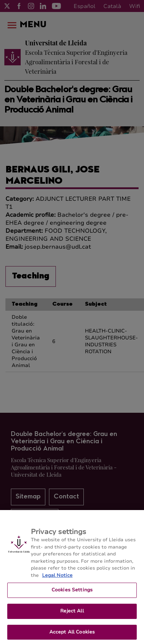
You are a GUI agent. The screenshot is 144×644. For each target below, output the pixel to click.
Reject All (72, 614)
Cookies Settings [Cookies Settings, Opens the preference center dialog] (72, 593)
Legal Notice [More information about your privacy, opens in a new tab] (57, 578)
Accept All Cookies (72, 635)
